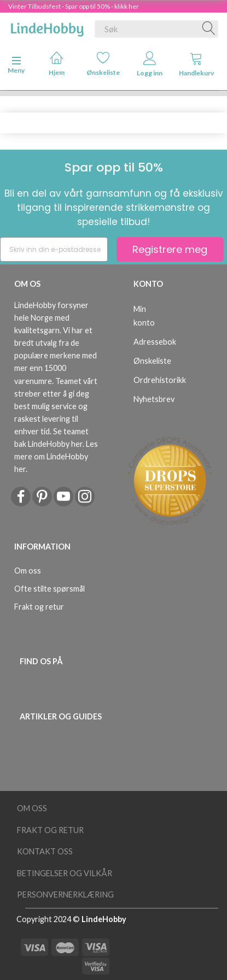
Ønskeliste (103, 64)
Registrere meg (170, 249)
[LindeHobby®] (47, 27)
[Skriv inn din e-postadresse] (54, 249)
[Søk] (209, 29)
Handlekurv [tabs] (196, 64)
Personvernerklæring (65, 895)
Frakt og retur (39, 607)
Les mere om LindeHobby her (56, 456)
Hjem (57, 64)
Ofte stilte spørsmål (50, 589)
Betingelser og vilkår (65, 873)
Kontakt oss (45, 851)
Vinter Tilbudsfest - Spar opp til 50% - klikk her (74, 6)
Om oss (28, 571)
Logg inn (150, 64)
